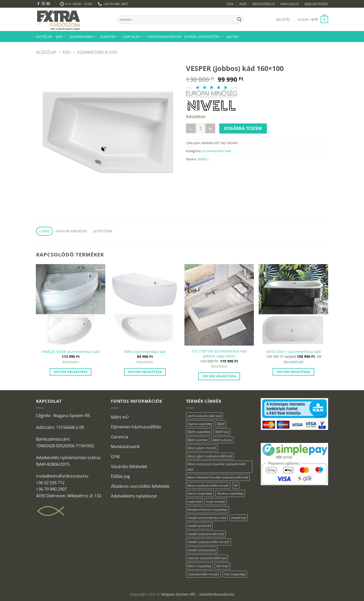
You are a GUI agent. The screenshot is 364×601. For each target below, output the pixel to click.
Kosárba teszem (243, 128)
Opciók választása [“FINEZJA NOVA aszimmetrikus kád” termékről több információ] (71, 372)
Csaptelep (133, 37)
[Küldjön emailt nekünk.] (48, 4)
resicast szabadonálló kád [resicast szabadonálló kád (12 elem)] (207, 558)
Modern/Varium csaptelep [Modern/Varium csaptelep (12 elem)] (207, 510)
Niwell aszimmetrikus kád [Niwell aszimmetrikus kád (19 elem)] (207, 518)
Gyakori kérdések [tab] (71, 231)
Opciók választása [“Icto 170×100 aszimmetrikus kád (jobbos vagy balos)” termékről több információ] (219, 376)
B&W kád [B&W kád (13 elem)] (222, 432)
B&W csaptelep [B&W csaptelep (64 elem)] (199, 432)
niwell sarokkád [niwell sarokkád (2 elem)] (199, 526)
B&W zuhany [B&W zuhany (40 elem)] (222, 440)
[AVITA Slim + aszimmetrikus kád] (293, 305)
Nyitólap (44, 37)
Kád (61, 37)
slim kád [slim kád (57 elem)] (222, 566)
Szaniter (109, 37)
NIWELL (203, 159)
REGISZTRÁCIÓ (264, 4)
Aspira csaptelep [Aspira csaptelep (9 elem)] (200, 424)
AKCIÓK (232, 37)
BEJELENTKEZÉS (316, 4)
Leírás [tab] (44, 231)
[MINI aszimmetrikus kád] (145, 305)
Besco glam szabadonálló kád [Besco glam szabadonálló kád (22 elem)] (210, 456)
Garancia (120, 437)
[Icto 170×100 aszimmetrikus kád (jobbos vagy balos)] (219, 305)
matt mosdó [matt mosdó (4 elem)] (216, 502)
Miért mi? (120, 417)
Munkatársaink (125, 447)
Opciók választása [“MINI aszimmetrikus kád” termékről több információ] (145, 372)
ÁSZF (243, 4)
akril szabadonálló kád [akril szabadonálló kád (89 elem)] (204, 416)
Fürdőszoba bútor (164, 37)
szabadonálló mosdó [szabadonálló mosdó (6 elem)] (203, 574)
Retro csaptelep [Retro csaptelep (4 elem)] (199, 566)
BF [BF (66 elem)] (236, 485)
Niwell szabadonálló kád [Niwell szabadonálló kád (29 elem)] (206, 534)
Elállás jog (120, 476)
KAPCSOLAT (290, 4)
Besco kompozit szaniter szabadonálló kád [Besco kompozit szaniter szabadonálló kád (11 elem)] (217, 467)
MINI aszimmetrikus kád (145, 352)
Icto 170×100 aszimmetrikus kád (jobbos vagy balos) (219, 354)
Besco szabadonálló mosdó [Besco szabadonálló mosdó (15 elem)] (208, 485)
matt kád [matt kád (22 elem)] (194, 502)
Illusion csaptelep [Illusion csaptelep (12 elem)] (230, 493)
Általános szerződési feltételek (140, 486)
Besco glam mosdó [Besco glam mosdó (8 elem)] (202, 448)
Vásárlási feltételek (129, 467)
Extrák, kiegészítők (203, 37)
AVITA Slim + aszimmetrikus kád (293, 352)
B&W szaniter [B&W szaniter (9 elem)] (198, 440)
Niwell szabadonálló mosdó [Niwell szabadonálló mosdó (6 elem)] (208, 542)
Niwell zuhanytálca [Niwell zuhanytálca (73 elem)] (202, 550)
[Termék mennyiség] (201, 128)
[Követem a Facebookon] (38, 4)
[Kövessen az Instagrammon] (43, 4)
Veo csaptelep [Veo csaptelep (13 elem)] (235, 574)
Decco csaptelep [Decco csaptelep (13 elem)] (200, 493)
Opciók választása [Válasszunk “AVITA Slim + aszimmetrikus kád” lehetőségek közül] (294, 372)
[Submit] (239, 19)
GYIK (230, 4)
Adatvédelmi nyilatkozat (134, 496)
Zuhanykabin (83, 37)
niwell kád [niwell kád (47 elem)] (239, 518)
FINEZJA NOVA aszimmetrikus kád (71, 352)
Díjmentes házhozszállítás (136, 427)
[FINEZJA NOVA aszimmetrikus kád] (70, 305)
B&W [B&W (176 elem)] (221, 424)
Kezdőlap (46, 52)
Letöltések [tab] (103, 231)
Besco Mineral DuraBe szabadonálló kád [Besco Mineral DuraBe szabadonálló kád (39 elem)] (218, 477)
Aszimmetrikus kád (97, 52)
